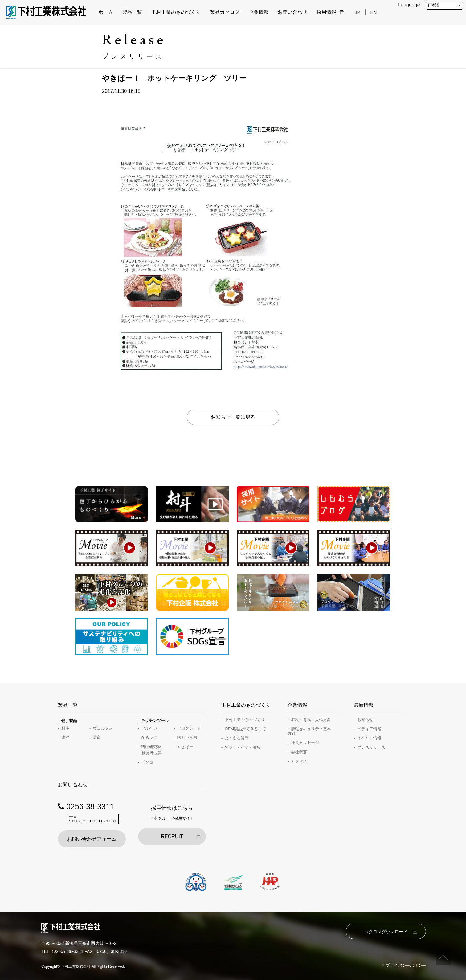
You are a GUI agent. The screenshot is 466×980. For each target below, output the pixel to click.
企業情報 (259, 12)
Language (409, 5)
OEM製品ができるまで (245, 729)
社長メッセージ (305, 743)
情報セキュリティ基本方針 (309, 731)
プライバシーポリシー (406, 966)
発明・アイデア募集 (243, 747)
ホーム (106, 12)
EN (374, 12)
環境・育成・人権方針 (311, 720)
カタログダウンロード (386, 932)
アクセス (299, 761)
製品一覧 (132, 12)
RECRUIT (172, 836)
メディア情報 (369, 729)
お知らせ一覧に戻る (233, 417)
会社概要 (299, 752)
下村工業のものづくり (176, 12)
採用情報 (326, 12)
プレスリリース (371, 747)
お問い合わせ (292, 12)
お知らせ (365, 720)
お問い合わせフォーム (92, 839)
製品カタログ (225, 12)
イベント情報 (369, 738)
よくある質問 (237, 738)
